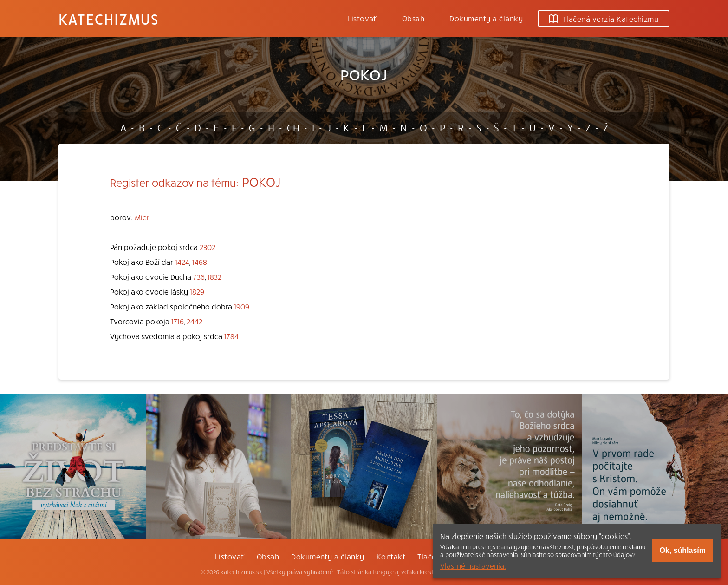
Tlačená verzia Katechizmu (604, 19)
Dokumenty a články (486, 18)
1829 (197, 291)
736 (199, 276)
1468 (200, 262)
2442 (195, 321)
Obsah (413, 18)
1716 (178, 321)
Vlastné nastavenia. (473, 565)
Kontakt (391, 556)
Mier (142, 217)
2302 (208, 247)
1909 (242, 306)
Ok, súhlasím (682, 550)
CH (293, 127)
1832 (214, 276)
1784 (231, 336)
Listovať (362, 18)
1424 (182, 262)
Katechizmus (109, 19)
